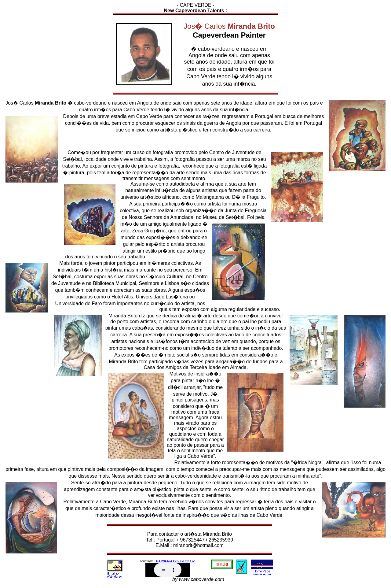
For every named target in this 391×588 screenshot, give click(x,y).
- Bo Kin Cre (175, 561)
